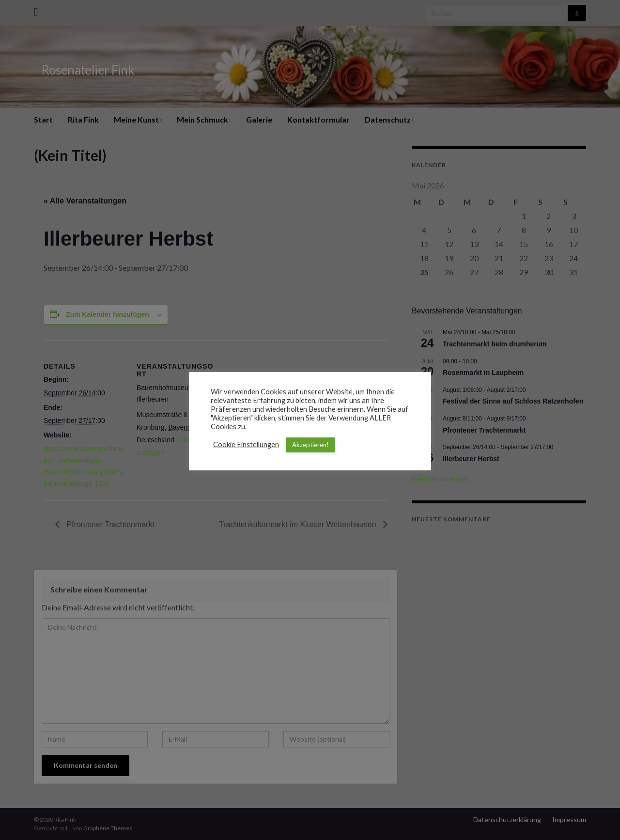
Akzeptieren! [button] (310, 445)
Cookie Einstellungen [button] (246, 444)
